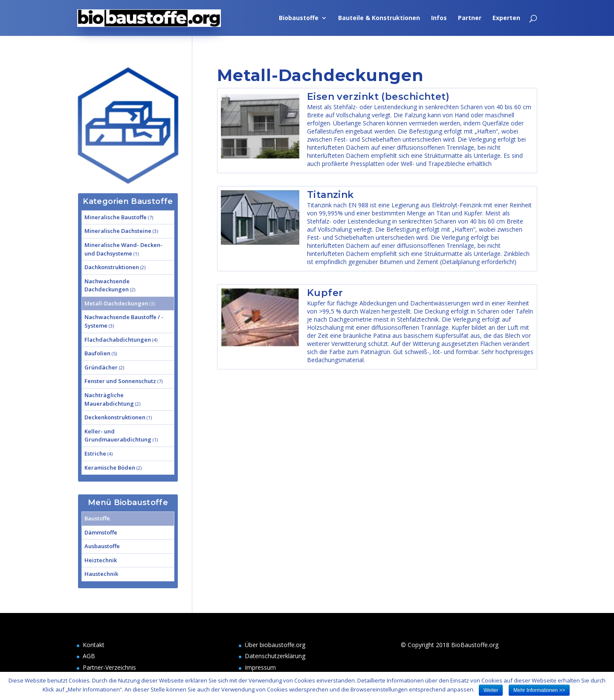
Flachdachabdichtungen (118, 340)
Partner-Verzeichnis (109, 667)
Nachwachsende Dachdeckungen (107, 285)
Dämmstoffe (101, 532)
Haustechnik (101, 574)
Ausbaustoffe (102, 546)
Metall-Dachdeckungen (116, 303)
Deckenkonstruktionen (115, 417)
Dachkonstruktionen (112, 267)
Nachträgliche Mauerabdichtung (109, 399)
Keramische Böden (110, 468)
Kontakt (94, 645)
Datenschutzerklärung (275, 656)
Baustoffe (97, 518)
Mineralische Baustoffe (116, 217)
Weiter (491, 690)
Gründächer (101, 367)
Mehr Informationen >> (539, 690)
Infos (439, 18)
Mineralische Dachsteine (118, 231)
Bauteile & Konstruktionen (379, 18)
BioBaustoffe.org (475, 645)
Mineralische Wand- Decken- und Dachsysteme (123, 249)
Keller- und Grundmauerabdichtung (118, 436)
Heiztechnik (101, 560)
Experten (506, 18)
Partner (470, 18)
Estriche (95, 453)
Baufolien (97, 353)
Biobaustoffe (299, 18)
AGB (89, 656)
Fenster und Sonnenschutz (120, 381)
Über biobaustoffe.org (275, 645)
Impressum (260, 667)
